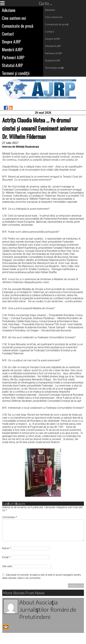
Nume (6, 548)
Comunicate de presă (18, 26)
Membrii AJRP (12, 49)
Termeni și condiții (16, 73)
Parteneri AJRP (13, 57)
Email (6, 557)
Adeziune (9, 10)
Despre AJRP (11, 42)
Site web (7, 566)
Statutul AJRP (12, 65)
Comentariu (10, 517)
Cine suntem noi (14, 18)
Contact (8, 34)
